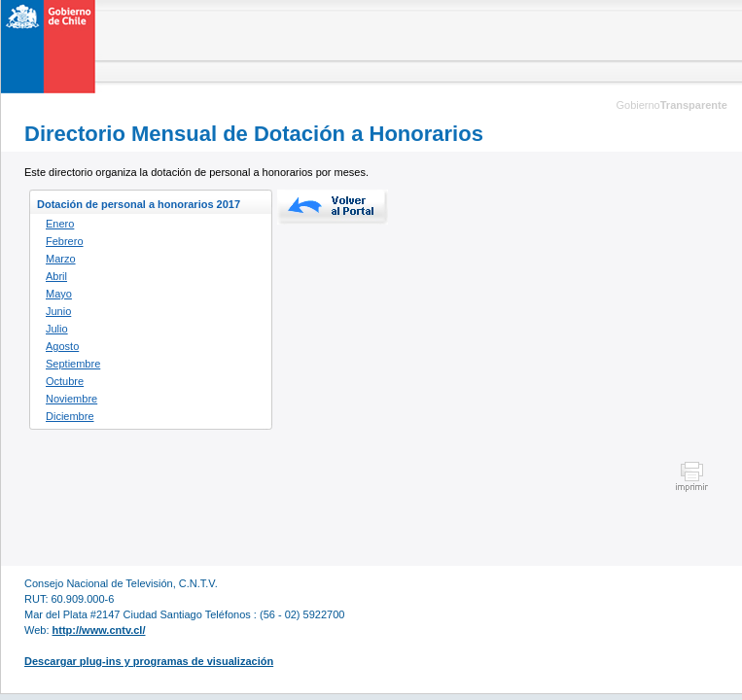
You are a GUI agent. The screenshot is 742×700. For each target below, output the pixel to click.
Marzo (61, 259)
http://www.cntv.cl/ (99, 630)
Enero (60, 224)
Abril (56, 276)
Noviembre (71, 399)
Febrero (65, 241)
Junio (58, 311)
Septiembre (73, 364)
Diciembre (70, 416)
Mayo (59, 294)
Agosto (62, 346)
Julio (57, 329)
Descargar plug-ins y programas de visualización (149, 661)
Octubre (65, 381)
